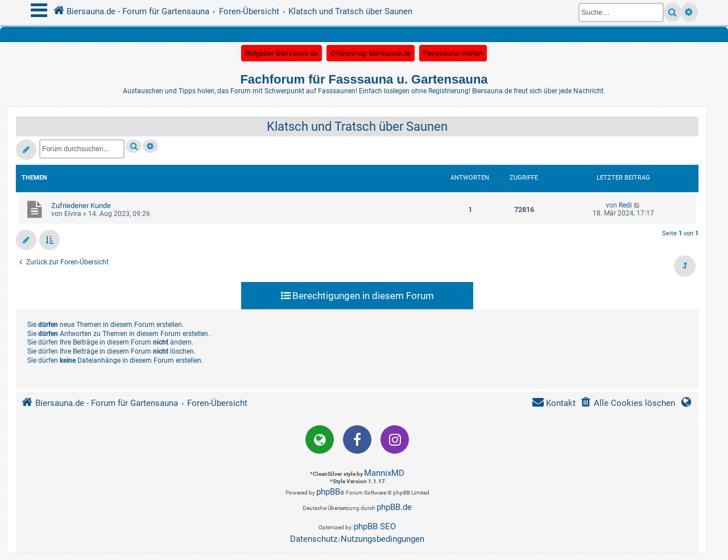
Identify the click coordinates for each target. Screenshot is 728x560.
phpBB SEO (375, 526)
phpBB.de (394, 507)
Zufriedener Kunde (81, 206)
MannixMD (384, 473)
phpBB (328, 492)
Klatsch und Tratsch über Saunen (357, 126)
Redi (625, 205)
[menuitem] (628, 403)
